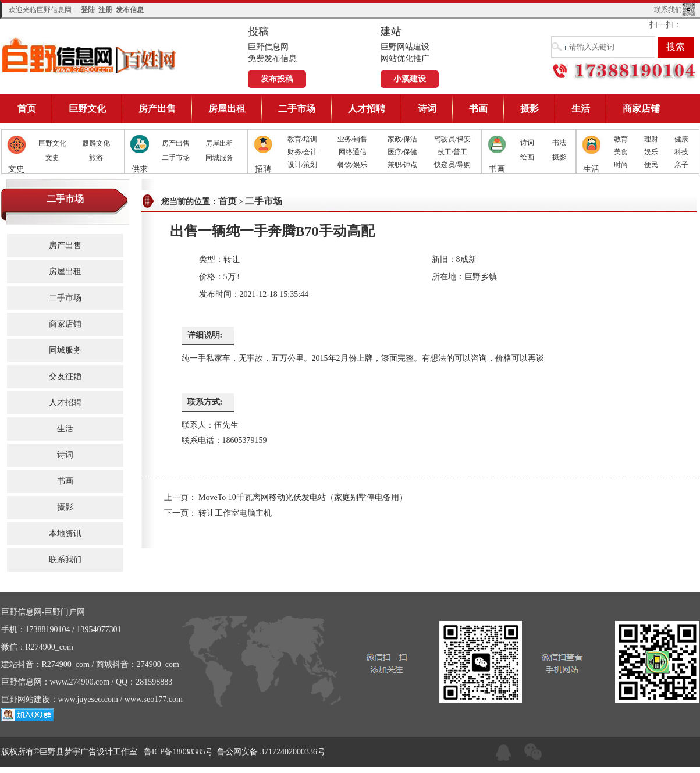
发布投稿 (277, 79)
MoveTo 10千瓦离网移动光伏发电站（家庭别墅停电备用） (303, 497)
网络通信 (353, 152)
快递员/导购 (452, 165)
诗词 (427, 109)
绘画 (527, 157)
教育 (621, 139)
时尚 (621, 165)
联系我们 (668, 10)
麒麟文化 (96, 143)
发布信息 (130, 10)
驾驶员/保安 (452, 139)
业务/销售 (352, 139)
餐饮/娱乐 (352, 165)
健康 (681, 139)
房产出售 (157, 109)
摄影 (530, 109)
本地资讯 (65, 533)
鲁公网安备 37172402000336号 (271, 752)
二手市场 (297, 109)
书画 (478, 109)
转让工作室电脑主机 (235, 513)
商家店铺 (641, 109)
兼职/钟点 (402, 165)
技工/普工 (452, 152)
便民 (651, 165)
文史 (52, 158)
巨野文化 (87, 109)
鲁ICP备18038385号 (179, 752)
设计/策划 (302, 165)
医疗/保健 (402, 152)
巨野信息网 (90, 55)
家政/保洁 (402, 139)
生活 (581, 109)
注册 (105, 10)
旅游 (96, 158)
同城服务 (219, 158)
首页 (27, 109)
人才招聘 (367, 109)
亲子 (681, 165)
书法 (559, 143)
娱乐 (651, 152)
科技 (681, 152)
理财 (651, 139)
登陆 (88, 10)
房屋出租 (227, 109)
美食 (621, 152)
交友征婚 (65, 376)
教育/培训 (302, 139)
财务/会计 (302, 152)
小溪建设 (410, 79)
